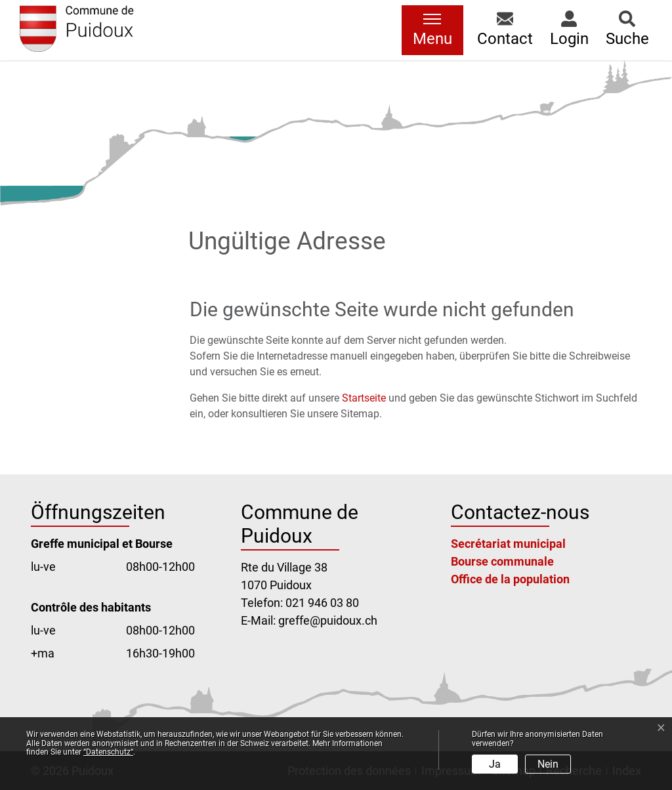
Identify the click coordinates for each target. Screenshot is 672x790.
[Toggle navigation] (432, 30)
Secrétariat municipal (508, 544)
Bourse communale (502, 561)
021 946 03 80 (322, 603)
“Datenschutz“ (108, 752)
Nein (548, 764)
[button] (505, 30)
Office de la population (510, 579)
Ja (495, 764)
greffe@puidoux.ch (328, 620)
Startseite (364, 398)
